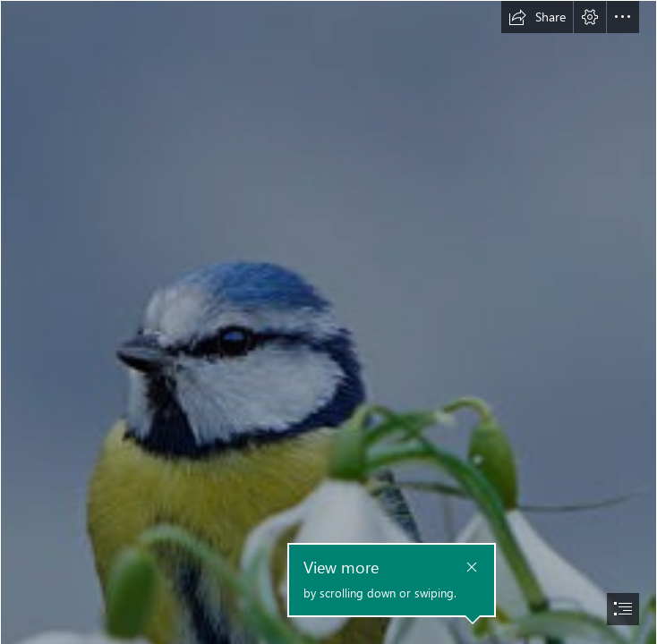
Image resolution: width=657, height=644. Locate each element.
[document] (328, 322)
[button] (537, 17)
